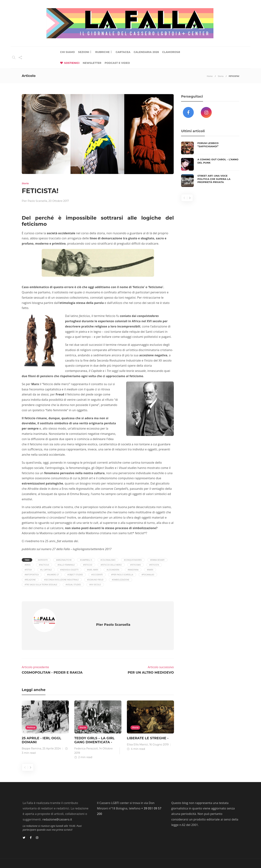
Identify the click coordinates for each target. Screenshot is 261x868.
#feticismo (135, 565)
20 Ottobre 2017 (59, 201)
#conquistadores (133, 560)
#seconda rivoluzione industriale (61, 580)
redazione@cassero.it (57, 809)
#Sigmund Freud (95, 580)
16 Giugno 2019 (159, 734)
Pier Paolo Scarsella (34, 201)
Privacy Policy (228, 859)
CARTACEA (123, 52)
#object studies (75, 575)
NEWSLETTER (92, 63)
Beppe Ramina (31, 738)
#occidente (97, 575)
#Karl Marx (93, 570)
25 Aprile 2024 (52, 738)
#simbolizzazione (121, 580)
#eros (28, 565)
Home (210, 76)
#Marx (150, 570)
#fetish (28, 570)
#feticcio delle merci (111, 565)
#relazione (30, 580)
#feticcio (88, 565)
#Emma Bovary (158, 560)
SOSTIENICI (72, 63)
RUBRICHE (102, 52)
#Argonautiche (64, 560)
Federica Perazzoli (86, 738)
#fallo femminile (66, 565)
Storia (221, 76)
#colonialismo (108, 560)
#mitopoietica (32, 575)
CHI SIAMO (68, 52)
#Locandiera (113, 570)
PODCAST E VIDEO (117, 63)
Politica (31, 717)
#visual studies (73, 585)
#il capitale (46, 570)
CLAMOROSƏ (171, 52)
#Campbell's (86, 560)
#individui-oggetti (69, 570)
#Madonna (133, 570)
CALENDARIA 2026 (146, 52)
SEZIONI (84, 52)
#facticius (44, 565)
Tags (27, 560)
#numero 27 (53, 575)
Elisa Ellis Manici (137, 734)
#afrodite (43, 560)
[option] (45, 718)
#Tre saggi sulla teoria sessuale (41, 585)
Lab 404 (41, 859)
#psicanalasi (148, 575)
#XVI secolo (95, 585)
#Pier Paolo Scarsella (122, 575)
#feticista (154, 565)
